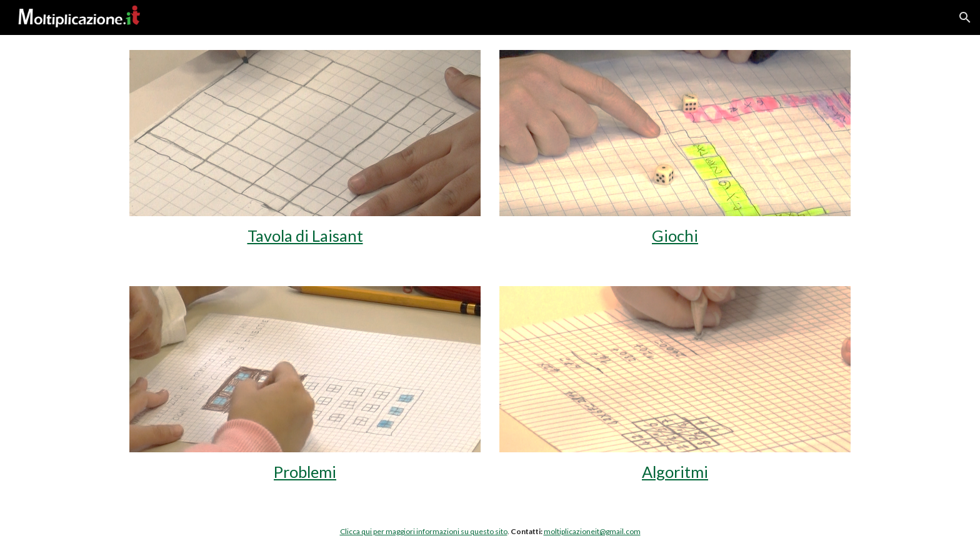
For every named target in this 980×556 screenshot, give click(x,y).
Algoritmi (675, 472)
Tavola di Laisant (305, 236)
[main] (305, 236)
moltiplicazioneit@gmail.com (592, 531)
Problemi (305, 472)
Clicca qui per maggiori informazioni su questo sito (424, 531)
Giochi (675, 236)
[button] (965, 17)
